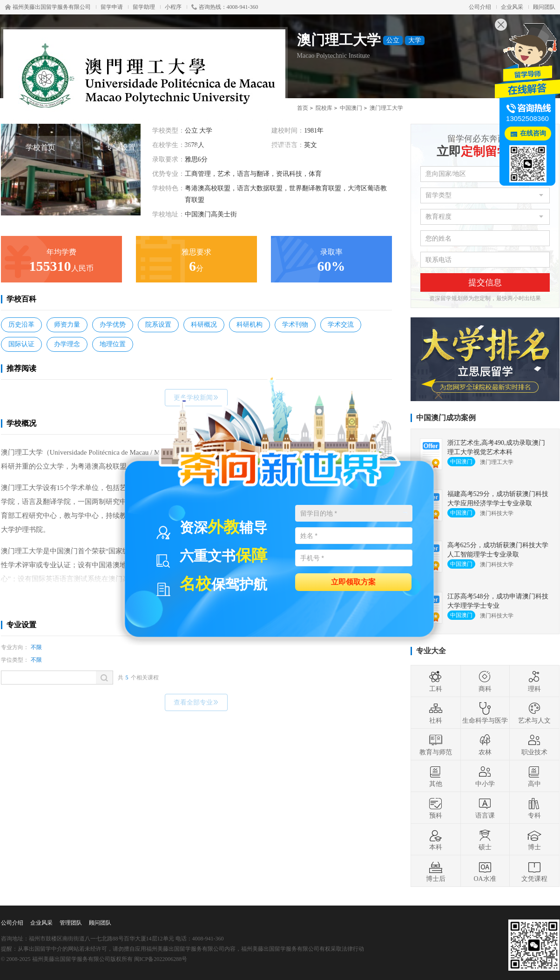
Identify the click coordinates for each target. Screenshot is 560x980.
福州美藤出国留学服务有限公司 (48, 7)
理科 (534, 681)
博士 (534, 839)
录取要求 (280, 147)
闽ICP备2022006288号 (161, 959)
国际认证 (21, 344)
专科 (534, 808)
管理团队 (71, 923)
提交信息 (485, 282)
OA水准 (485, 871)
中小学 (485, 776)
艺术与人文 (534, 713)
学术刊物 (295, 325)
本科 (436, 839)
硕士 (485, 839)
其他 (436, 776)
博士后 (436, 871)
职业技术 (534, 745)
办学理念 (67, 344)
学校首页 (40, 147)
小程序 (173, 7)
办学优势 (113, 325)
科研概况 (204, 325)
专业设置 (121, 147)
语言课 (485, 808)
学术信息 (200, 147)
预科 (436, 808)
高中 (534, 776)
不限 (36, 647)
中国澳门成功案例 (446, 418)
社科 (436, 713)
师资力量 (67, 325)
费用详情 (360, 147)
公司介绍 (480, 7)
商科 (485, 681)
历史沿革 (21, 325)
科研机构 (250, 325)
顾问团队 (544, 7)
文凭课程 (534, 871)
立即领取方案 (353, 581)
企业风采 (512, 7)
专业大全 (431, 651)
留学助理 (144, 7)
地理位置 (113, 344)
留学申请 (112, 7)
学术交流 (341, 325)
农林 (485, 745)
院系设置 (158, 325)
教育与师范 (436, 745)
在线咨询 (533, 133)
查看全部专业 (196, 702)
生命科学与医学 (485, 713)
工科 (436, 681)
